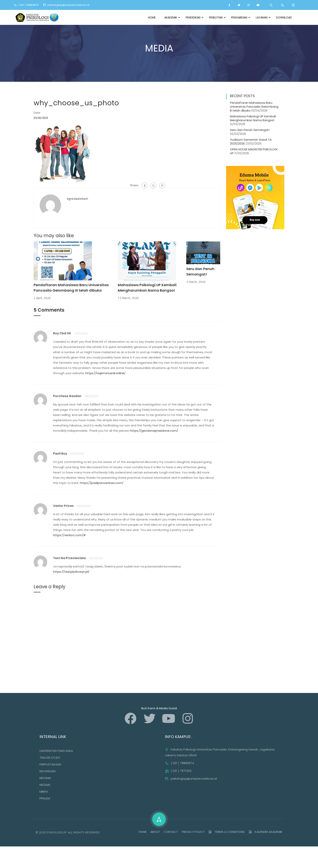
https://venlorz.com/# (69, 535)
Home (152, 17)
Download (284, 17)
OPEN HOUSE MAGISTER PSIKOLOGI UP (254, 151)
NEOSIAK (45, 778)
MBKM (44, 792)
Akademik (171, 17)
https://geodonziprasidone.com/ (154, 431)
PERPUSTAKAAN (50, 765)
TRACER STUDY (50, 758)
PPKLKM (45, 799)
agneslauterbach (77, 199)
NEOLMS (45, 785)
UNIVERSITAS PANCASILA (56, 751)
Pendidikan (193, 17)
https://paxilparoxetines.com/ (102, 483)
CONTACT (171, 832)
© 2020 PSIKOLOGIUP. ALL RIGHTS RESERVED (68, 832)
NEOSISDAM (47, 771)
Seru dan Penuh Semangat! (250, 130)
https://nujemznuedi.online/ (105, 373)
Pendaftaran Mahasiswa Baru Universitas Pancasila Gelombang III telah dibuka (254, 107)
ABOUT (155, 832)
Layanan (262, 17)
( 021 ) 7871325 (178, 771)
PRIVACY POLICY (193, 832)
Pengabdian (239, 17)
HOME (143, 832)
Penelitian (216, 17)
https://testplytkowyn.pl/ (71, 572)
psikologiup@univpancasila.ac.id (66, 5)
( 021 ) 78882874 (26, 5)
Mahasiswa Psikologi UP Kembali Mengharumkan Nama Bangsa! (253, 118)
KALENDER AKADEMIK (265, 832)
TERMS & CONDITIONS (226, 832)
